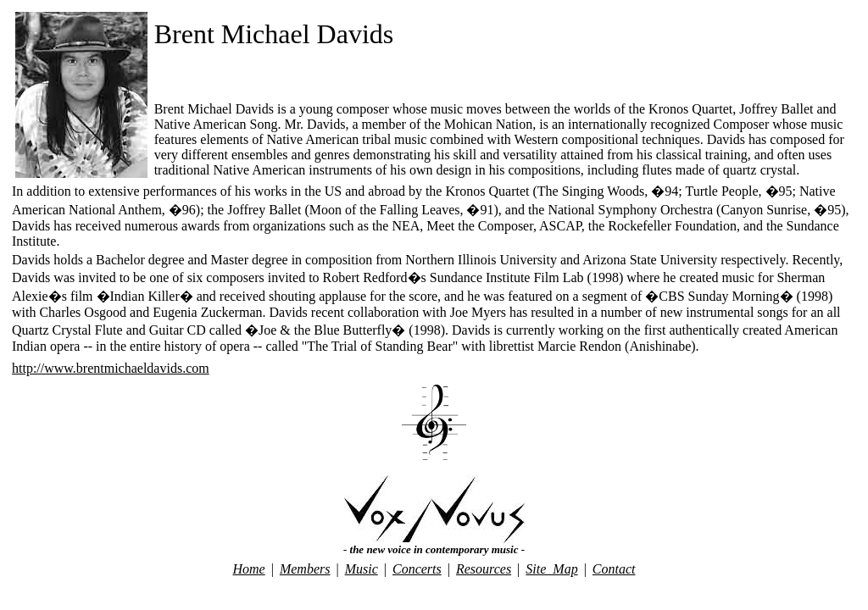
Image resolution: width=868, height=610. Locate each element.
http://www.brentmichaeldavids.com (111, 368)
